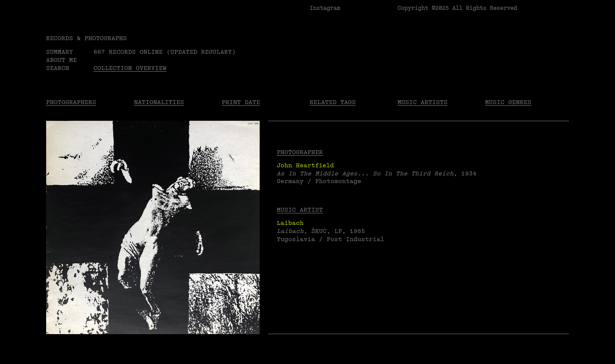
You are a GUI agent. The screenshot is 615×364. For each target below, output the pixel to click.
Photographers (71, 102)
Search (58, 68)
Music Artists (423, 102)
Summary (60, 52)
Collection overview (130, 68)
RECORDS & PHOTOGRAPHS (86, 38)
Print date (241, 102)
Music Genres (508, 102)
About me (61, 60)
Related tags (333, 102)
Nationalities (159, 102)
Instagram (325, 8)
